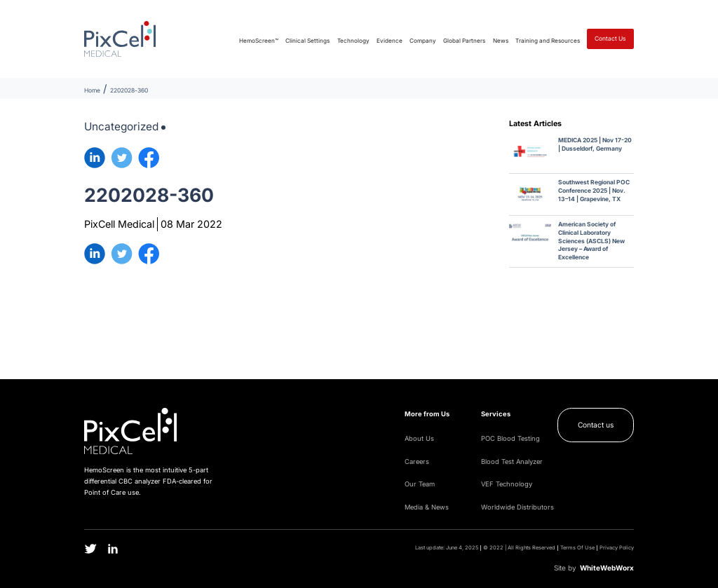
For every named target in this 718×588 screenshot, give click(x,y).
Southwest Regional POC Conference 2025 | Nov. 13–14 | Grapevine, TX (594, 190)
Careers (417, 461)
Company (423, 41)
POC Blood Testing (510, 438)
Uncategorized (121, 127)
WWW (607, 568)
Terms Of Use (577, 548)
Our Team (420, 484)
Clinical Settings (307, 41)
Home (92, 90)
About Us (419, 438)
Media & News (427, 507)
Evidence (390, 41)
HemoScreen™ (259, 41)
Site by (565, 568)
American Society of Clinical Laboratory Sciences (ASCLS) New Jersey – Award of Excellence (591, 241)
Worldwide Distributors (517, 507)
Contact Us (610, 39)
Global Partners (464, 41)
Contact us (596, 425)
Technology (353, 41)
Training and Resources (548, 41)
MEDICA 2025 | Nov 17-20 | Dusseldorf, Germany (595, 144)
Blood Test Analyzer (512, 461)
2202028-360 (129, 90)
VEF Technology (507, 484)
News (501, 41)
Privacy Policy (617, 548)
